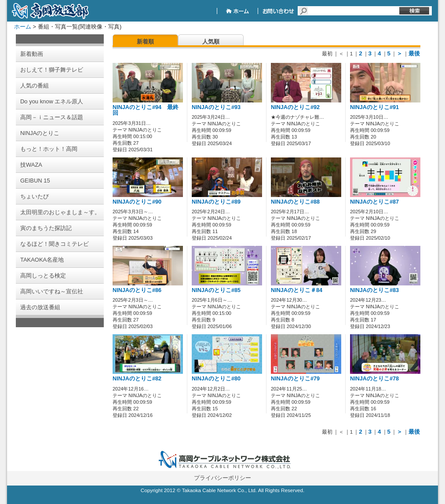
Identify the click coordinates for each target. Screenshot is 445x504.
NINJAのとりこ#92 (295, 107)
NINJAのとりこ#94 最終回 (146, 110)
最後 (414, 53)
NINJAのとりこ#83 (374, 290)
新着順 (145, 42)
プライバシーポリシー (222, 478)
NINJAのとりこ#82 (137, 379)
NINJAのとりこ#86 (137, 290)
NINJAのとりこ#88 (295, 202)
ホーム (23, 27)
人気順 (211, 42)
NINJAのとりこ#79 (295, 379)
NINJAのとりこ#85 (216, 290)
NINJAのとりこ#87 (374, 202)
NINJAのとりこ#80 (216, 379)
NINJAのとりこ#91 (374, 107)
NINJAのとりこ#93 (216, 107)
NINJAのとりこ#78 (374, 379)
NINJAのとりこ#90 (137, 202)
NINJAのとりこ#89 (216, 202)
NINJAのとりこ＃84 (297, 290)
